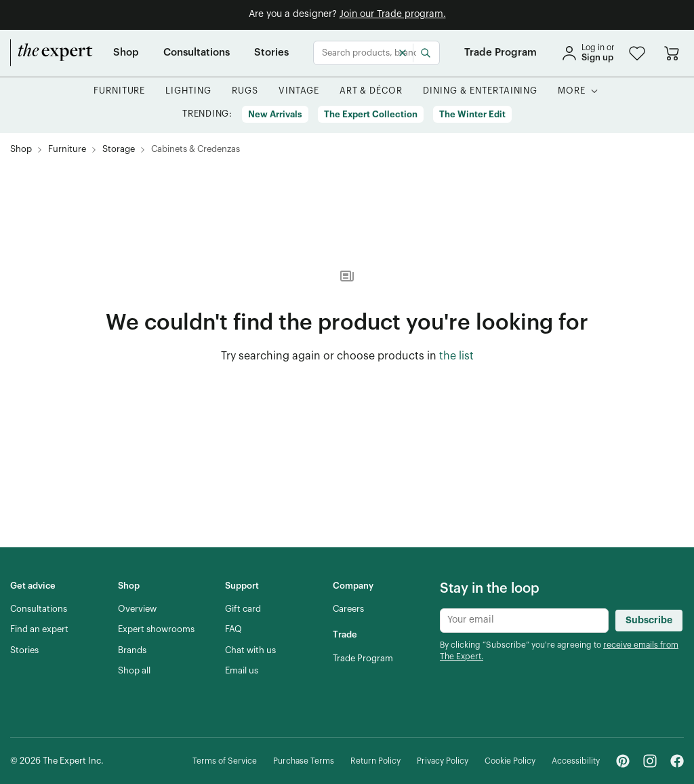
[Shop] (126, 53)
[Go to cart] (672, 53)
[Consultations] (197, 53)
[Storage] (119, 150)
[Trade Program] (501, 53)
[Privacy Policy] (443, 761)
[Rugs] (245, 91)
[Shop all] (134, 671)
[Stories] (271, 53)
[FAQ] (233, 629)
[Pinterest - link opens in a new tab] (623, 761)
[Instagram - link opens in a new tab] (650, 761)
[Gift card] (243, 609)
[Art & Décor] (371, 91)
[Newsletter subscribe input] (524, 621)
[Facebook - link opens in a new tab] (677, 761)
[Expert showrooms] (156, 629)
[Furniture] (120, 91)
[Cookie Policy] (510, 761)
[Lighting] (188, 91)
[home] (52, 53)
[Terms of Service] (225, 761)
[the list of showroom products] (456, 357)
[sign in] (588, 53)
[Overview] (137, 609)
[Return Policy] (375, 761)
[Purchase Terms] (304, 761)
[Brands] (132, 650)
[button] (637, 53)
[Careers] (348, 609)
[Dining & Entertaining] (480, 91)
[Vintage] (299, 91)
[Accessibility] (576, 761)
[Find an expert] (39, 629)
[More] (572, 91)
